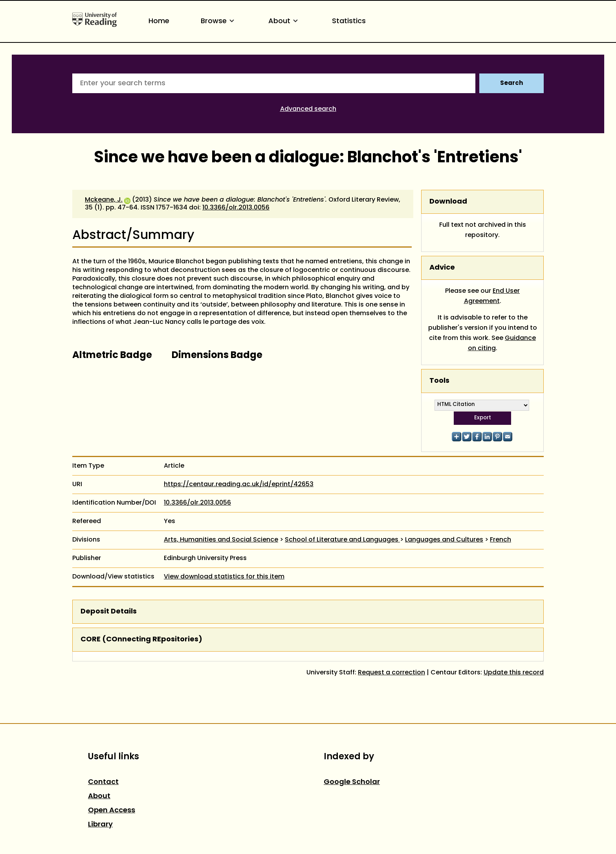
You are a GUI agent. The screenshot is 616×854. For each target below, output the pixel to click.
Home (159, 21)
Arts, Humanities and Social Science (221, 540)
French (500, 540)
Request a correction (391, 673)
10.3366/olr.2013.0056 (236, 208)
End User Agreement (492, 296)
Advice (442, 268)
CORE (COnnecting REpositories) (141, 640)
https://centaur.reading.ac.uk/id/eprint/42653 (239, 485)
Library (100, 825)
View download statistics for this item (224, 577)
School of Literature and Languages (342, 540)
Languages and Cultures (444, 540)
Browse (219, 21)
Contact (103, 782)
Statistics (349, 21)
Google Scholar (352, 782)
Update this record (514, 673)
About (284, 21)
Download (448, 202)
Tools (439, 381)
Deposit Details (109, 612)
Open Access (112, 811)
